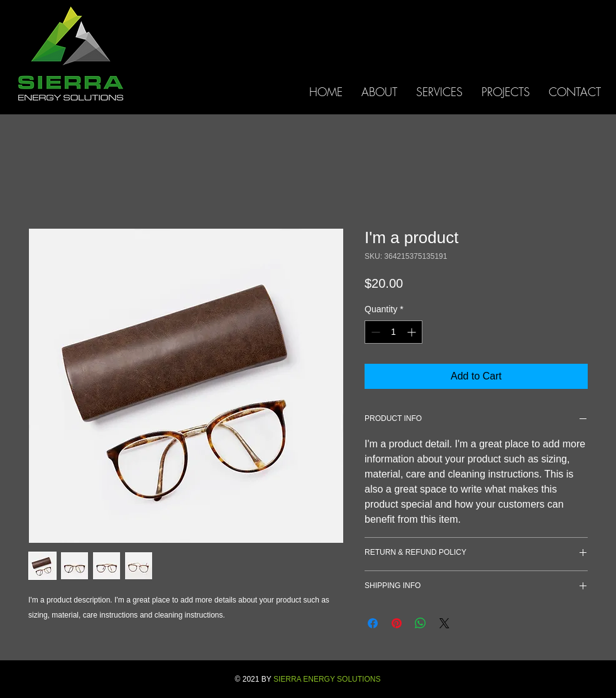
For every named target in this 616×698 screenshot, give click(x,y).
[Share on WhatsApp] (421, 623)
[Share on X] (444, 623)
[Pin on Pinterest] (397, 623)
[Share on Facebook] (373, 623)
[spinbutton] (393, 332)
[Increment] (413, 332)
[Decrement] (374, 332)
